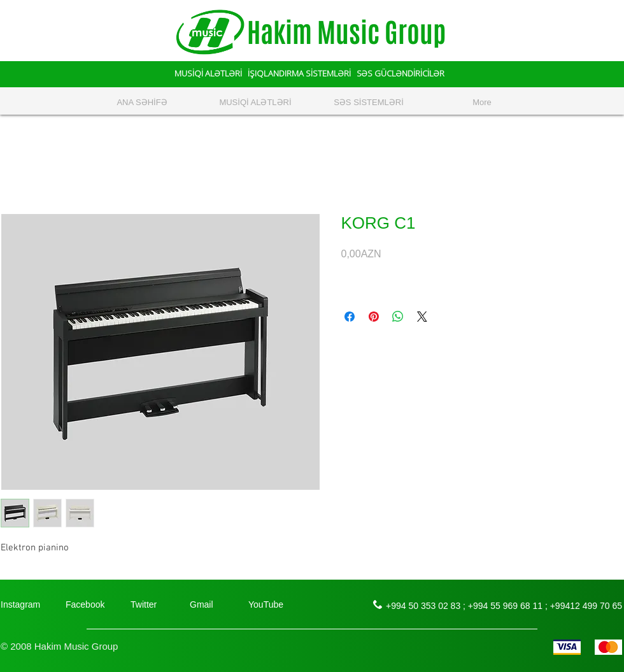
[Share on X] (422, 317)
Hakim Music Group (346, 33)
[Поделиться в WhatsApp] (398, 317)
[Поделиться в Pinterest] (374, 317)
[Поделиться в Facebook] (350, 317)
